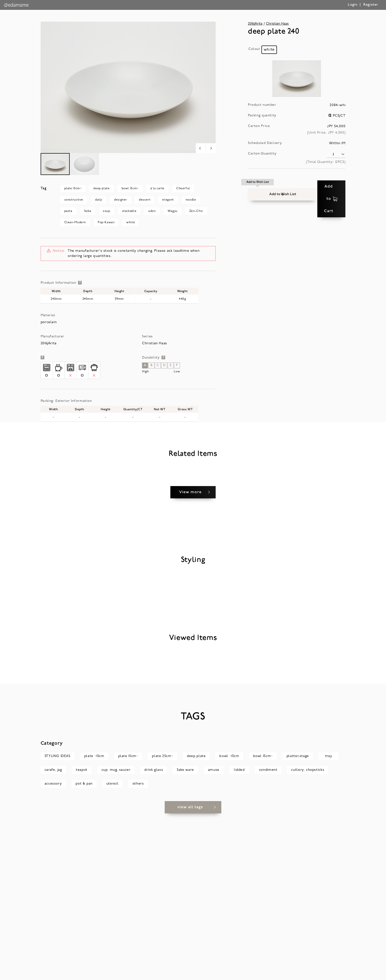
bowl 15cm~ (130, 189)
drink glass (154, 937)
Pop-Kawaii (106, 222)
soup (106, 211)
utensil (112, 950)
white (131, 222)
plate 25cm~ (162, 923)
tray (329, 923)
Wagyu (173, 211)
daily (99, 200)
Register (371, 5)
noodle (191, 200)
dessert (145, 200)
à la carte (157, 189)
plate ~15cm (94, 923)
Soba (88, 211)
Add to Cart (316, 187)
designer (121, 200)
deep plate (101, 189)
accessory (53, 950)
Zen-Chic (196, 211)
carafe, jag (53, 937)
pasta (68, 211)
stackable (129, 211)
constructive (74, 200)
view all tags (190, 974)
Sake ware (185, 937)
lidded (239, 937)
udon (152, 211)
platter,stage (298, 923)
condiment (268, 937)
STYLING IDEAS (57, 923)
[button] (258, 187)
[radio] (269, 50)
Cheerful (183, 189)
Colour (254, 49)
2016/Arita (255, 24)
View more (190, 605)
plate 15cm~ (73, 189)
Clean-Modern (75, 222)
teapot (82, 937)
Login (353, 5)
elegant (168, 200)
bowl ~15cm (229, 923)
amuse (214, 937)
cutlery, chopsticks (308, 937)
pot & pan (84, 950)
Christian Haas (277, 24)
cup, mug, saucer (116, 937)
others (138, 950)
